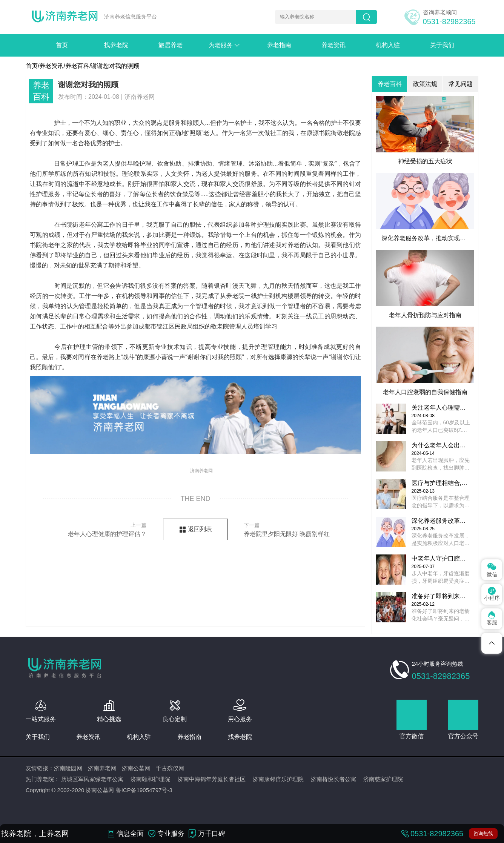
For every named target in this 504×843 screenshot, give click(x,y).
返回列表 (200, 529)
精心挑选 (109, 719)
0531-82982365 (449, 21)
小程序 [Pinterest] (492, 594)
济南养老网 (102, 768)
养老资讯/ (52, 66)
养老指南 (279, 45)
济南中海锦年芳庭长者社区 (212, 779)
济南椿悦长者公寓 (333, 779)
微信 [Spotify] (492, 569)
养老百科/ (78, 66)
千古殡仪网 (170, 768)
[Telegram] (492, 643)
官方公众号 (463, 736)
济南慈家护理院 (383, 779)
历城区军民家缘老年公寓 (92, 779)
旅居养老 (171, 45)
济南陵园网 (68, 768)
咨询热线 (483, 833)
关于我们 (442, 45)
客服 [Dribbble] (492, 618)
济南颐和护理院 (150, 779)
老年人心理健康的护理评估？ (94, 529)
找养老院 (116, 45)
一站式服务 (41, 719)
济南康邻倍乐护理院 (278, 779)
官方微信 (412, 736)
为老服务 (228, 45)
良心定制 (175, 719)
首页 (62, 45)
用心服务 (240, 719)
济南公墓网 (136, 768)
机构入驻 (388, 45)
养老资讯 (333, 45)
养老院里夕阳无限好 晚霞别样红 (296, 529)
